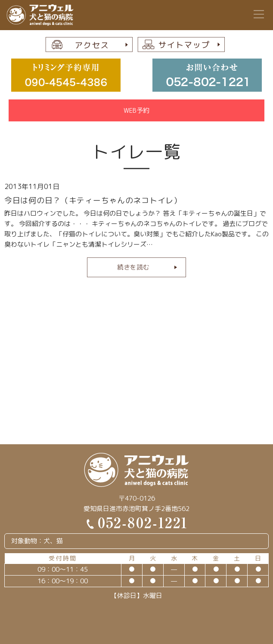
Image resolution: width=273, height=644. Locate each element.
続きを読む (133, 267)
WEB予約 (136, 110)
